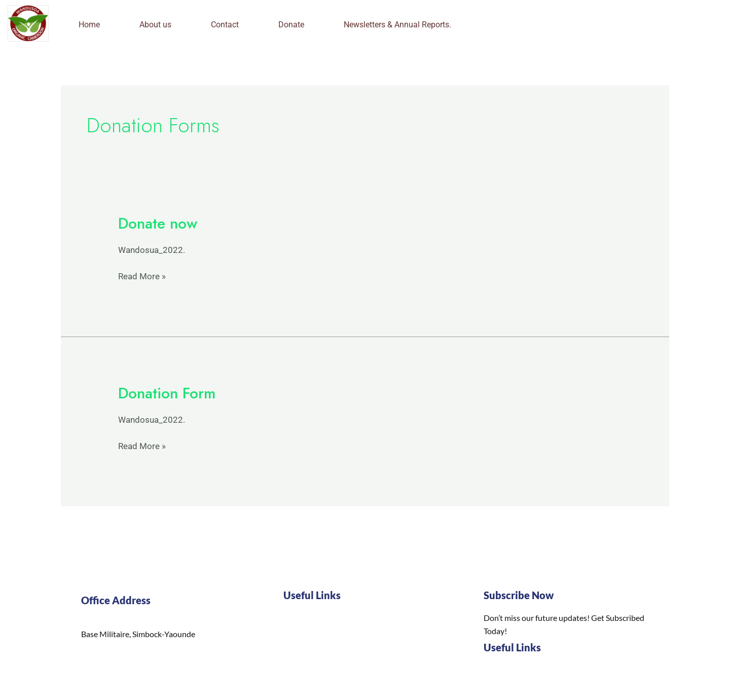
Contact (225, 25)
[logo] (28, 23)
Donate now (158, 223)
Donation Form (167, 393)
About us (155, 25)
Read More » (142, 275)
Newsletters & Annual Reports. (397, 25)
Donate (291, 25)
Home (89, 25)
